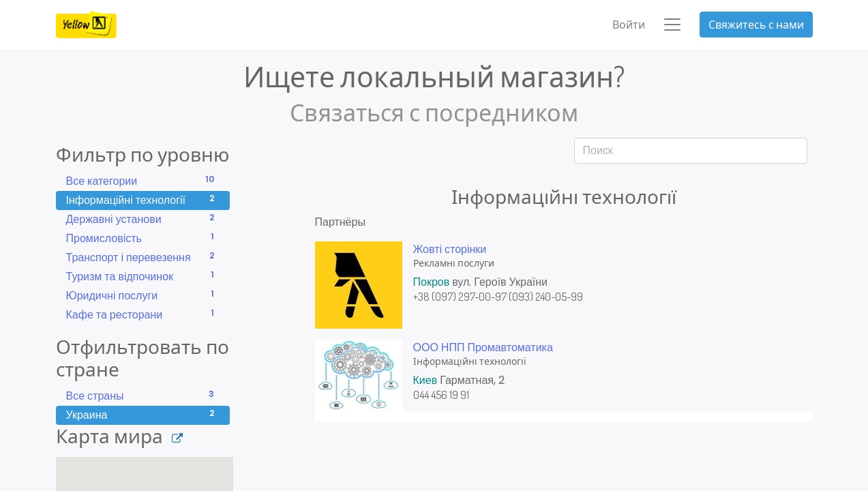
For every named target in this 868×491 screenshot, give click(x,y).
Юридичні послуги (143, 296)
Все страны (143, 396)
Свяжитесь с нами (756, 25)
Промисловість (143, 238)
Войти (629, 25)
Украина (143, 415)
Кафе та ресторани (143, 315)
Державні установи (143, 219)
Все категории (143, 181)
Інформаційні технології (143, 200)
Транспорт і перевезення (143, 257)
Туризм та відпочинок (143, 277)
